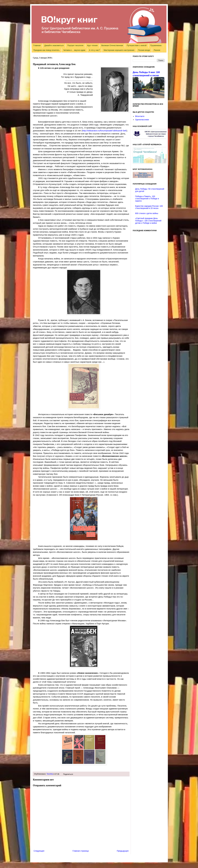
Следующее (39, 851)
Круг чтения (92, 45)
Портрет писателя (75, 45)
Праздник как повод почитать (46, 50)
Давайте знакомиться (54, 45)
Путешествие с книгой (137, 45)
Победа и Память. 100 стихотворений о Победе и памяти (147, 199)
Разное (157, 50)
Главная (37, 45)
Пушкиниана (156, 45)
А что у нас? (94, 50)
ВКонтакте (140, 116)
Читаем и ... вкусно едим (74, 50)
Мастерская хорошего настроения (119, 50)
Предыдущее (123, 851)
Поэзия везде (144, 50)
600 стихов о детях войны (147, 213)
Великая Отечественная (112, 45)
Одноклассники (142, 120)
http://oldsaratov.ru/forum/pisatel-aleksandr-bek (104, 131)
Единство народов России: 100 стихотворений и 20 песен (149, 207)
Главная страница (81, 851)
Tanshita (50, 774)
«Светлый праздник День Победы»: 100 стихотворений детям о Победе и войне (148, 221)
